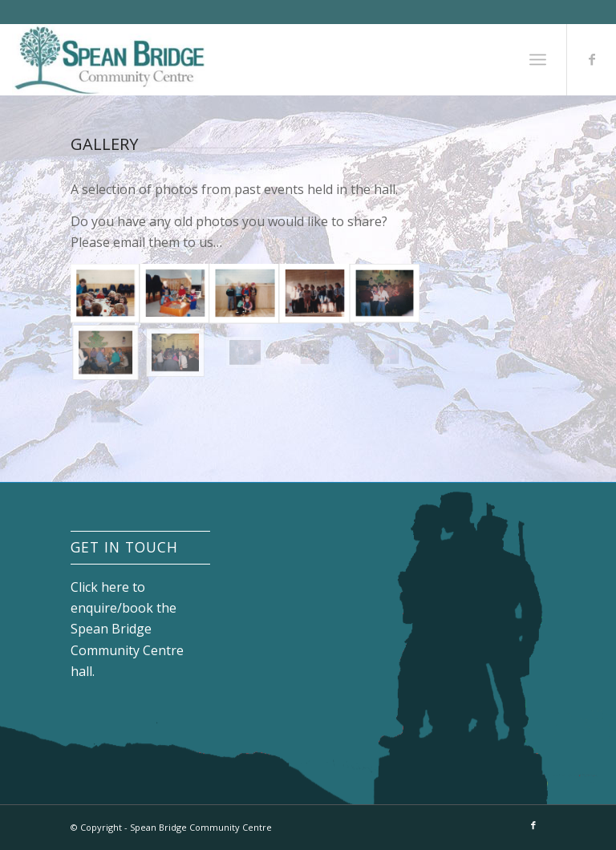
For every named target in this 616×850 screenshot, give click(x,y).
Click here (100, 587)
